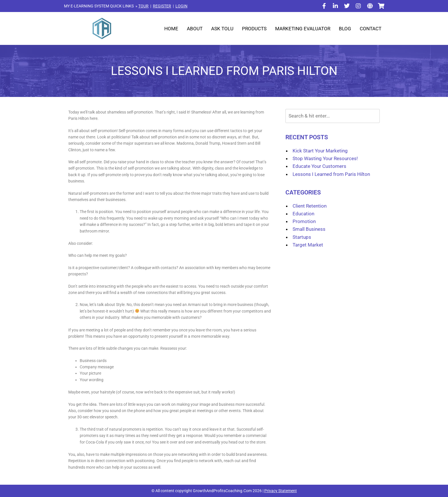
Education (303, 214)
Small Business (309, 229)
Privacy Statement (281, 491)
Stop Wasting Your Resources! (325, 158)
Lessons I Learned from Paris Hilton (331, 174)
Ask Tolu (222, 29)
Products (254, 29)
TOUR (143, 6)
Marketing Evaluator (303, 29)
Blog (345, 29)
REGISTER (162, 6)
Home (171, 29)
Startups (302, 237)
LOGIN (181, 6)
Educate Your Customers (319, 166)
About (195, 29)
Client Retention (310, 206)
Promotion (304, 221)
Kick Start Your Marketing (320, 151)
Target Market (308, 245)
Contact (371, 29)
